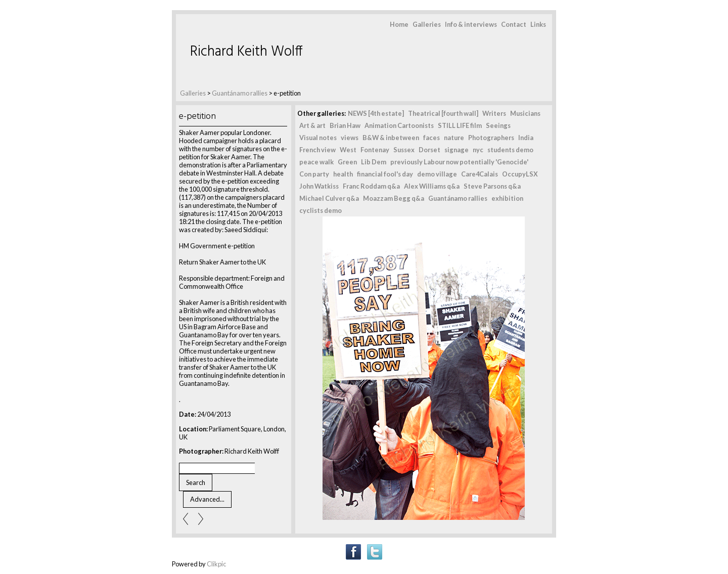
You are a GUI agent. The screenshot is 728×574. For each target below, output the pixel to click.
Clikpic (216, 564)
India (526, 138)
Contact (514, 24)
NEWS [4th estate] (376, 113)
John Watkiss (319, 186)
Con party (314, 174)
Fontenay (375, 150)
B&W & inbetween (391, 138)
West (348, 150)
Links (538, 24)
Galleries (427, 24)
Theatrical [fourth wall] (443, 113)
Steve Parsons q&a (492, 186)
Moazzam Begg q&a (394, 198)
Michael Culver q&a (329, 198)
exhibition (507, 198)
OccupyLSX (520, 174)
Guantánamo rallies (240, 93)
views (350, 138)
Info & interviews (471, 24)
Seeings (498, 125)
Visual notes (318, 138)
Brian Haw (345, 125)
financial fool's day (385, 174)
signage (457, 150)
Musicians (525, 113)
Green (347, 162)
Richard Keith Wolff (246, 52)
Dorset (429, 150)
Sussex (404, 150)
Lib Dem (374, 162)
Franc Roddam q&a (371, 186)
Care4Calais (480, 174)
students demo (510, 150)
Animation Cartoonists (399, 125)
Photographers (491, 138)
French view (317, 150)
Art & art (312, 125)
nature (454, 138)
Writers (494, 113)
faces (431, 138)
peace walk (316, 162)
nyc (478, 150)
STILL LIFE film (460, 125)
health (343, 174)
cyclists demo (321, 210)
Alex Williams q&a (432, 186)
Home (399, 24)
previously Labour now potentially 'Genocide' (459, 162)
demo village (437, 174)
